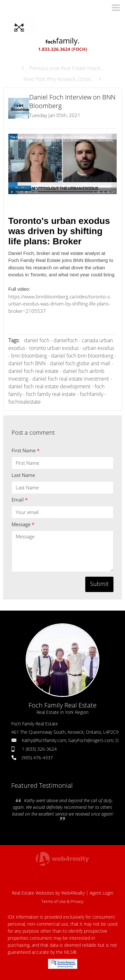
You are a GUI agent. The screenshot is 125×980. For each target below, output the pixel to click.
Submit (99, 584)
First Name (25, 450)
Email (20, 500)
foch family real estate (51, 394)
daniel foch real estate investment (71, 379)
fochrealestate (25, 402)
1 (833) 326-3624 (39, 749)
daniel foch (37, 340)
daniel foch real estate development (49, 386)
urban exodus (98, 348)
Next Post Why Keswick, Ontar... (63, 79)
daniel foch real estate (33, 371)
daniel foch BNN (28, 363)
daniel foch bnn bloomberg (82, 356)
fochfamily (92, 394)
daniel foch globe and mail (80, 363)
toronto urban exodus (54, 348)
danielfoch (66, 340)
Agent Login (101, 893)
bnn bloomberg (29, 356)
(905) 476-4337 (37, 758)
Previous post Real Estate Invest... (63, 68)
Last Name (23, 475)
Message (23, 524)
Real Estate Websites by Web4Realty (48, 893)
